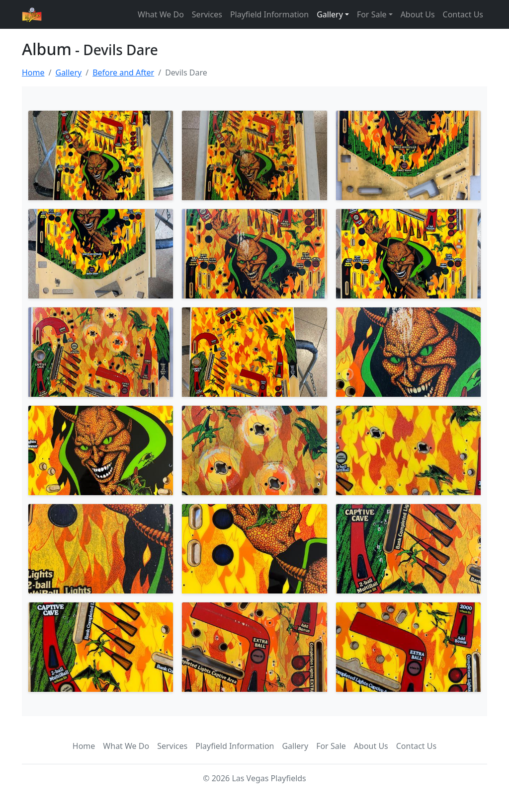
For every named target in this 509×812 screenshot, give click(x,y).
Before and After (123, 73)
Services (207, 14)
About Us (418, 14)
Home (33, 73)
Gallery (68, 73)
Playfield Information (269, 14)
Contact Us (463, 14)
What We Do (161, 14)
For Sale (331, 746)
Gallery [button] (330, 14)
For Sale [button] (372, 14)
